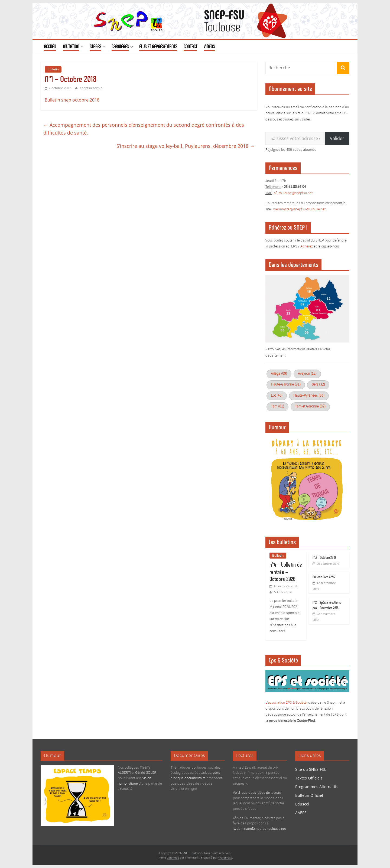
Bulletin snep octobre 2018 (72, 100)
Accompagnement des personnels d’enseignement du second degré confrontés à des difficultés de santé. (144, 129)
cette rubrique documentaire (195, 776)
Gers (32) (318, 385)
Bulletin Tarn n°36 (324, 577)
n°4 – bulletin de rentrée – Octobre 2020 (286, 572)
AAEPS (301, 813)
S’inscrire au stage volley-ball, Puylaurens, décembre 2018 (186, 146)
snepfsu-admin (91, 88)
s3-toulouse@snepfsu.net (293, 193)
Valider (337, 138)
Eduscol (302, 804)
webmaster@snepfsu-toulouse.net (260, 829)
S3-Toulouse (283, 592)
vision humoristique (134, 781)
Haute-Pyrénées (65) (309, 396)
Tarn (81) (277, 407)
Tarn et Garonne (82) (310, 407)
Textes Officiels (309, 778)
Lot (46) (277, 396)
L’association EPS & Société (286, 703)
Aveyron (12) (307, 374)
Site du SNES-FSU (311, 769)
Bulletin (53, 69)
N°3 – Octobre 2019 (324, 558)
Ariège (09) (279, 374)
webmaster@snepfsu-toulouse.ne (299, 209)
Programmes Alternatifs (317, 787)
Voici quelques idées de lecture (257, 793)
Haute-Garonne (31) (286, 385)
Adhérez (307, 247)
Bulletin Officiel (309, 795)
